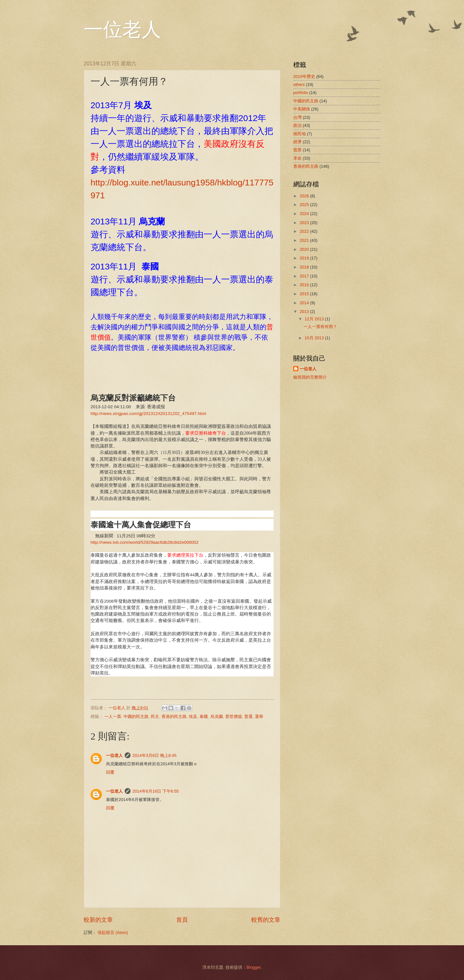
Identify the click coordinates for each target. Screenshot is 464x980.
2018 (305, 267)
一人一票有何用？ (320, 327)
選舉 (259, 716)
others (299, 85)
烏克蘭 (217, 716)
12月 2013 (315, 319)
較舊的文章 (266, 920)
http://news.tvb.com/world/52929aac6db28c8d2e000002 (145, 542)
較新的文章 (98, 920)
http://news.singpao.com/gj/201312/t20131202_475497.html (148, 414)
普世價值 (234, 716)
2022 (305, 231)
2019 (305, 258)
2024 (305, 214)
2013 (305, 311)
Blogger (254, 967)
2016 (305, 285)
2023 (305, 223)
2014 (305, 303)
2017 (305, 276)
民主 (155, 716)
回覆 (110, 772)
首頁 (182, 920)
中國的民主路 (136, 716)
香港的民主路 (174, 716)
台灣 (297, 117)
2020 (305, 249)
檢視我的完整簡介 (310, 377)
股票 (297, 150)
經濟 (297, 142)
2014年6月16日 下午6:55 (156, 791)
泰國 (204, 716)
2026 (305, 196)
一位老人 (122, 30)
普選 (248, 716)
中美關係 (302, 109)
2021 (305, 240)
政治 (297, 125)
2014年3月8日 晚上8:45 (155, 755)
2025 (305, 205)
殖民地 (300, 134)
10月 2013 (315, 338)
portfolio (301, 93)
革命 (297, 158)
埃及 (193, 716)
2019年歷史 (304, 76)
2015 (305, 294)
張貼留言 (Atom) (113, 933)
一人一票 (113, 716)
